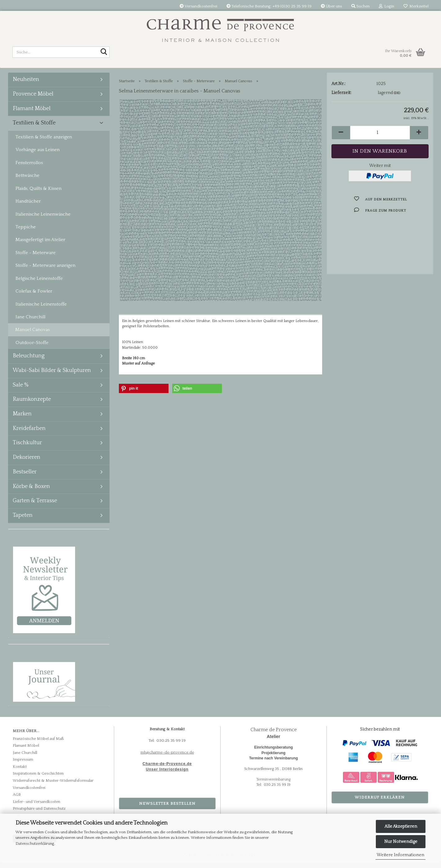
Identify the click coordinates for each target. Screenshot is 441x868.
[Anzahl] (380, 138)
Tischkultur (27, 448)
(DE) (397, 98)
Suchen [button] (360, 6)
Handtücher (28, 206)
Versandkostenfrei (198, 6)
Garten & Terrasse (35, 506)
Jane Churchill (30, 322)
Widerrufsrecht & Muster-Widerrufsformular (53, 785)
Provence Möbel (33, 99)
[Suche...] (104, 52)
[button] (341, 138)
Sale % (21, 390)
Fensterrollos (29, 168)
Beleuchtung (29, 361)
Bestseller (25, 477)
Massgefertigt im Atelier (40, 245)
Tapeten (23, 520)
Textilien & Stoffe (34, 128)
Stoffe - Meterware (36, 258)
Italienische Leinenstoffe (41, 309)
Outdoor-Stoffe (32, 348)
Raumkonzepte (32, 404)
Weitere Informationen (400, 855)
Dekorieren (27, 462)
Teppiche (26, 232)
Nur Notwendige (401, 842)
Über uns (331, 6)
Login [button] (387, 6)
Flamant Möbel (32, 113)
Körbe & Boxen (31, 491)
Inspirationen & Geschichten (38, 778)
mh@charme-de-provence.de (167, 757)
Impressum (23, 764)
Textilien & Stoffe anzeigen (44, 142)
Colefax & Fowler (34, 296)
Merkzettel (416, 6)
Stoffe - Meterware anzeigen (45, 270)
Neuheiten (26, 84)
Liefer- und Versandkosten (36, 806)
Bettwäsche (27, 180)
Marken (22, 419)
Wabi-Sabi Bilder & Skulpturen (52, 375)
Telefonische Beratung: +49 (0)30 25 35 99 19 (269, 6)
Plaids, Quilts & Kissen (38, 193)
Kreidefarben (29, 433)
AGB (17, 799)
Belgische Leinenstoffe (39, 283)
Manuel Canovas (32, 335)
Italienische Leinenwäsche (43, 219)
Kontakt (20, 772)
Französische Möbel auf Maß (38, 743)
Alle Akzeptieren (401, 826)
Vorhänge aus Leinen (38, 155)
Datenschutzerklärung (35, 843)
